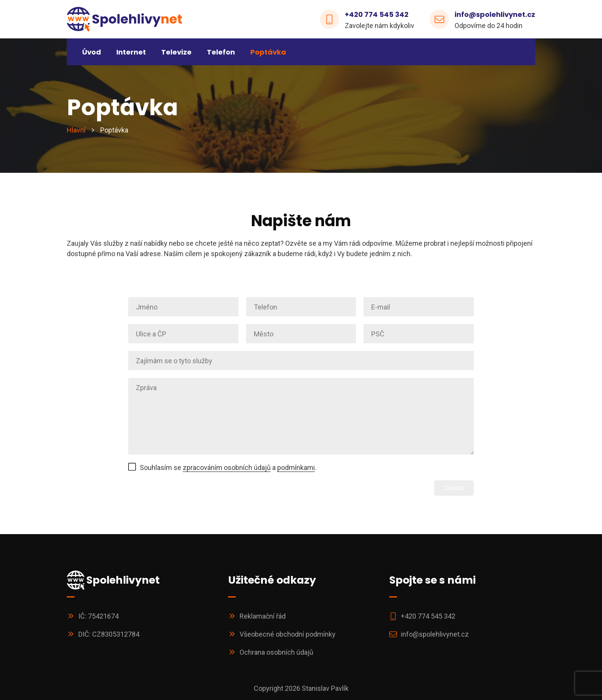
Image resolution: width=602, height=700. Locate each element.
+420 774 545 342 (377, 14)
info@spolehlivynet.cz (495, 14)
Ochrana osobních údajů (276, 652)
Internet (131, 52)
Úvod (92, 52)
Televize (176, 52)
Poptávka (268, 52)
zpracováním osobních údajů (227, 467)
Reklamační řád (263, 616)
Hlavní (76, 130)
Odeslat (454, 488)
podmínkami (296, 467)
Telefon (221, 52)
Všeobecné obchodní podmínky (288, 634)
